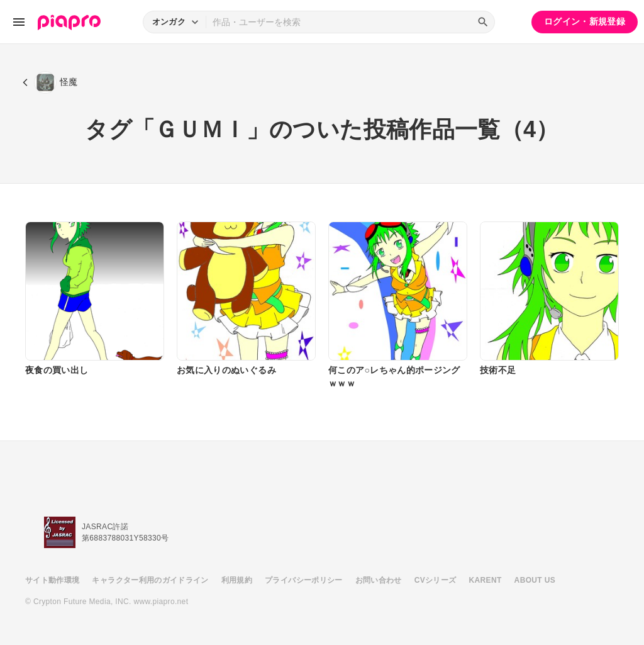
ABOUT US (535, 580)
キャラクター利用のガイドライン (150, 580)
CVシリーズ (436, 580)
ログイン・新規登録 (585, 21)
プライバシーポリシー (304, 580)
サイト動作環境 (52, 580)
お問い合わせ (379, 580)
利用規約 (237, 580)
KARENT (486, 580)
